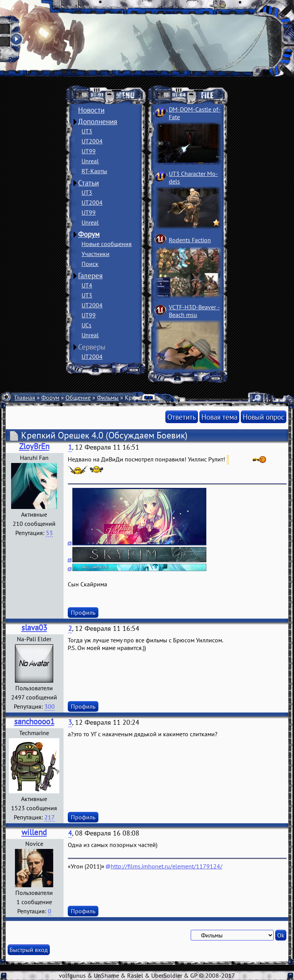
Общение (78, 397)
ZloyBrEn (34, 446)
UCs (87, 325)
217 (50, 817)
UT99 (89, 151)
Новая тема (219, 417)
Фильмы (108, 397)
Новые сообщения (107, 244)
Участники (96, 254)
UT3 (87, 131)
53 (49, 533)
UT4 (87, 285)
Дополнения (98, 121)
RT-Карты (94, 171)
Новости (91, 110)
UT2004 (92, 141)
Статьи (88, 183)
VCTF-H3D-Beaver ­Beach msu (194, 311)
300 (50, 706)
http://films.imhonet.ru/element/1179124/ (167, 866)
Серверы (92, 347)
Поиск (90, 264)
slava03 (34, 628)
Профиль (83, 612)
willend (34, 832)
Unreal (90, 161)
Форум (89, 234)
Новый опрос (264, 417)
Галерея (90, 276)
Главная (25, 397)
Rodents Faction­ (190, 240)
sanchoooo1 (34, 721)
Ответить (182, 417)
